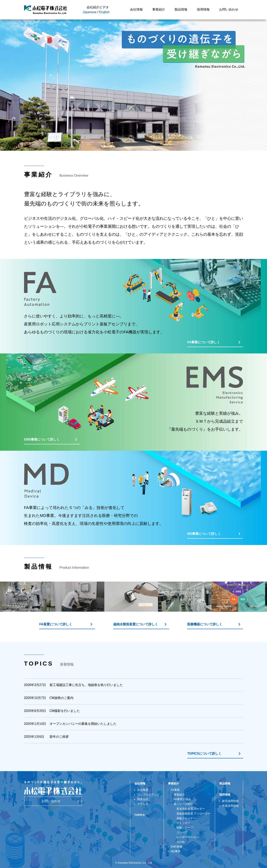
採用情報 (203, 9)
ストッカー (182, 823)
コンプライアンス (148, 795)
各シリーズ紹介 (183, 804)
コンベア (181, 832)
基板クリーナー (185, 818)
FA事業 (175, 790)
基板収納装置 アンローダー (192, 814)
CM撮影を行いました (65, 711)
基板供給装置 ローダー (189, 809)
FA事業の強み (182, 799)
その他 (179, 842)
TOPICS (140, 815)
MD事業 (176, 851)
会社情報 (136, 9)
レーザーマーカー (186, 837)
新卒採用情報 (230, 801)
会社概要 (143, 790)
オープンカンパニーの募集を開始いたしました (83, 724)
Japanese (89, 12)
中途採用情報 (230, 806)
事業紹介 (159, 9)
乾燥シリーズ (183, 828)
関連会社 (143, 799)
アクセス (143, 804)
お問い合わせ (229, 9)
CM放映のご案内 (62, 698)
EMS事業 (177, 847)
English (104, 12)
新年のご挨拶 (59, 737)
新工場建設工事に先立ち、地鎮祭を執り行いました (86, 685)
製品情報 (181, 9)
